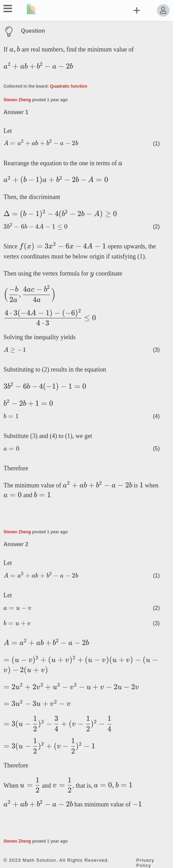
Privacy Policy (145, 863)
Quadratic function (69, 86)
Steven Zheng (17, 100)
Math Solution (39, 860)
